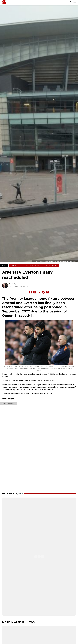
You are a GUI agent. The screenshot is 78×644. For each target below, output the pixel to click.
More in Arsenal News (18, 622)
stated (14, 394)
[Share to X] (35, 292)
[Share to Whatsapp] (39, 292)
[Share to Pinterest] (48, 292)
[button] (71, 2)
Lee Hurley (13, 284)
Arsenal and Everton (20, 303)
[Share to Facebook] (30, 292)
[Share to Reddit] (43, 292)
